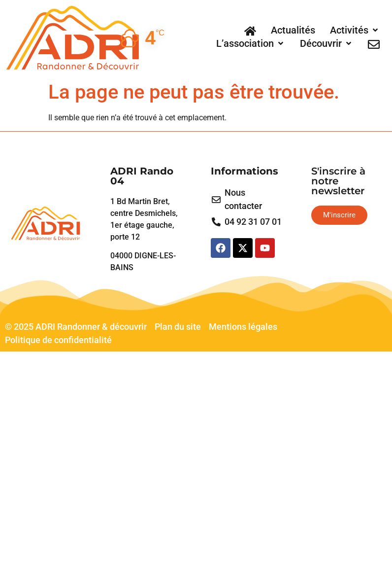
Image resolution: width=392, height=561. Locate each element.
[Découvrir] (327, 43)
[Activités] (355, 30)
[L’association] (251, 43)
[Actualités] (293, 30)
